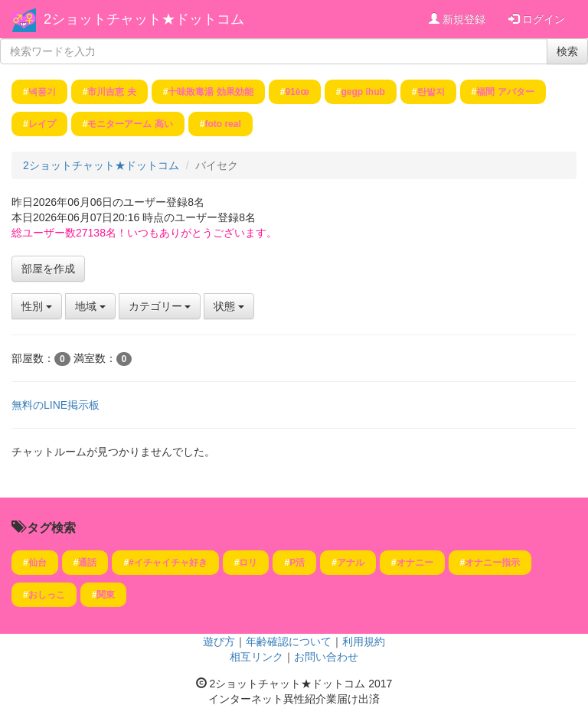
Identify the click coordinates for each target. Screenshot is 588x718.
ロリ (248, 563)
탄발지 (431, 92)
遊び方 (219, 641)
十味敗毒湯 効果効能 (210, 92)
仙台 (38, 563)
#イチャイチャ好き (168, 563)
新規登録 (457, 19)
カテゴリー (160, 306)
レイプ (42, 124)
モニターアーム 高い (130, 124)
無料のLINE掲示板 (56, 405)
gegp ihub (363, 92)
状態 (229, 306)
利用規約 (364, 641)
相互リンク (256, 657)
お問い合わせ (326, 657)
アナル (351, 563)
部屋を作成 (48, 269)
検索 (567, 51)
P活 (297, 563)
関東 (106, 595)
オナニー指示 (492, 563)
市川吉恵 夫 (111, 92)
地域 (90, 306)
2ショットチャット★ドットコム (144, 19)
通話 (87, 563)
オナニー (415, 563)
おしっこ (47, 595)
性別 (37, 306)
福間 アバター (505, 92)
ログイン (537, 19)
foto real (222, 124)
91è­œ (297, 92)
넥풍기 (42, 92)
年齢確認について (289, 641)
